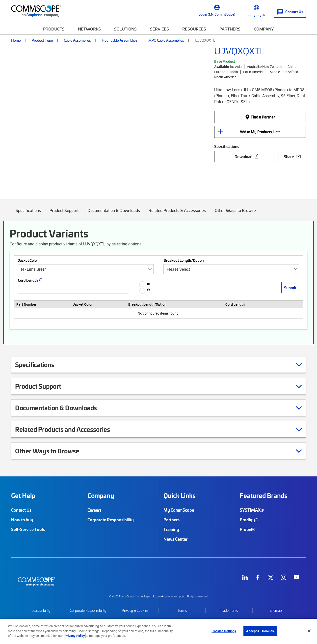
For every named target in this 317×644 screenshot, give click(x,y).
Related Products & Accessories (177, 214)
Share (292, 156)
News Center (175, 539)
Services (159, 29)
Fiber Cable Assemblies (120, 40)
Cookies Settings (224, 631)
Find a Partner (260, 117)
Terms (182, 610)
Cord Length (28, 280)
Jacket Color (28, 260)
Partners (230, 29)
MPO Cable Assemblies (166, 40)
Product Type (42, 40)
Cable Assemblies (77, 40)
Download (247, 156)
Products (54, 29)
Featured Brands (264, 496)
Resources (194, 29)
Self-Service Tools (28, 529)
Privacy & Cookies (135, 610)
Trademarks (229, 610)
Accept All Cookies (260, 631)
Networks (89, 29)
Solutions (125, 29)
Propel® (248, 529)
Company (264, 29)
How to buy (22, 520)
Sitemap (276, 610)
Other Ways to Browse (235, 214)
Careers (94, 510)
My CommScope (179, 510)
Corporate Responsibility (111, 520)
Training (171, 529)
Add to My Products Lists (260, 132)
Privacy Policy (75, 636)
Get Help (23, 496)
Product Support (64, 214)
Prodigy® (249, 520)
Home (16, 40)
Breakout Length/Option (184, 260)
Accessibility (41, 610)
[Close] (309, 631)
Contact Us (21, 510)
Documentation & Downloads (114, 214)
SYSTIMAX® (252, 510)
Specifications (28, 214)
